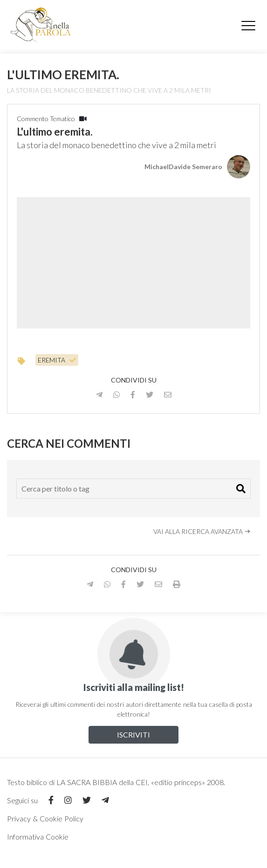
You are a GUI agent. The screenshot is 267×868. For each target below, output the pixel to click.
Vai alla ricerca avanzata (202, 531)
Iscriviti (133, 735)
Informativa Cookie (38, 837)
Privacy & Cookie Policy (45, 818)
